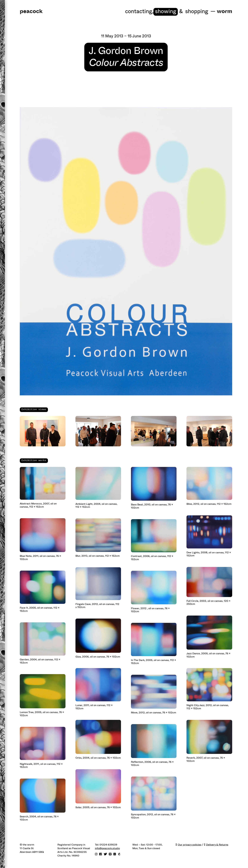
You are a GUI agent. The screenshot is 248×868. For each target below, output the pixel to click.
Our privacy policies (190, 845)
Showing (166, 12)
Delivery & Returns (217, 845)
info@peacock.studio (107, 848)
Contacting (139, 12)
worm (225, 11)
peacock (31, 11)
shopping (197, 12)
